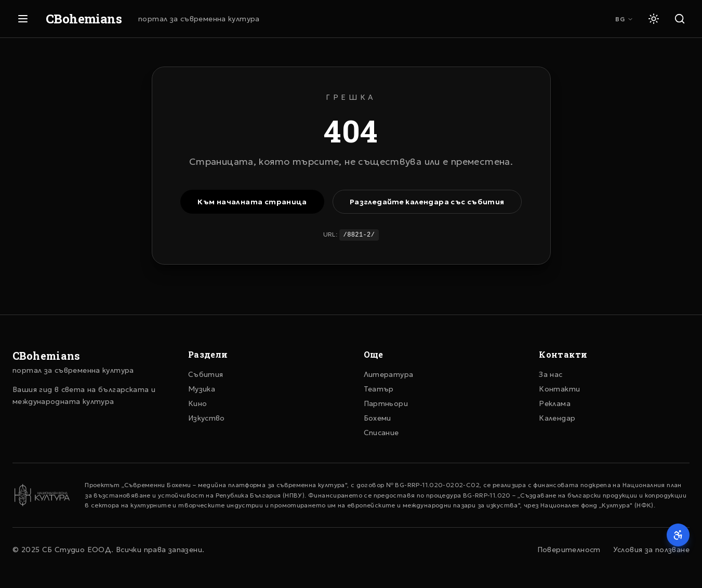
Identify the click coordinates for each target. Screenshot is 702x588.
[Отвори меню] (23, 19)
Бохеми (378, 418)
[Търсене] (680, 19)
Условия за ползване (651, 550)
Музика (202, 389)
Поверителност (569, 550)
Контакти (559, 389)
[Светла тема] (654, 19)
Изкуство (207, 418)
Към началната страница (252, 202)
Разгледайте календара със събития (427, 202)
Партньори (386, 403)
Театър (379, 389)
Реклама (555, 403)
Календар (557, 418)
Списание (381, 433)
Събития (206, 374)
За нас (551, 374)
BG (624, 19)
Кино (198, 403)
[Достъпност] (678, 535)
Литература (389, 374)
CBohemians (84, 19)
